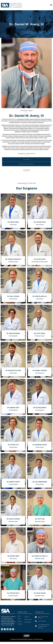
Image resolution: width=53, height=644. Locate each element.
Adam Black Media (23, 641)
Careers (26, 617)
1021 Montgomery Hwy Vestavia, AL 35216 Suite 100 (44, 626)
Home (19, 616)
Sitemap (20, 624)
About (19, 619)
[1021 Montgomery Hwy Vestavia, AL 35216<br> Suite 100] (36, 626)
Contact (20, 621)
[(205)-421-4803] (36, 621)
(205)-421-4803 (42, 621)
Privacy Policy (28, 619)
